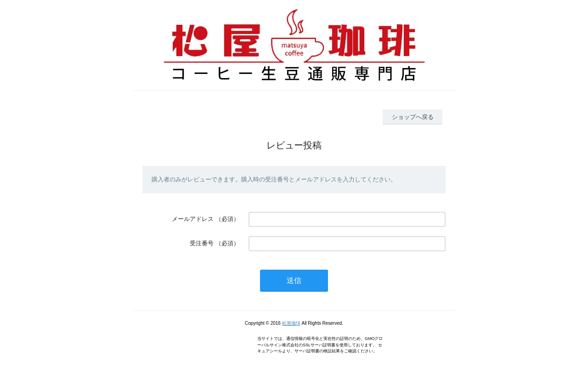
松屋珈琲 (291, 323)
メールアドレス (193, 219)
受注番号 (202, 243)
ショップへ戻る (413, 117)
